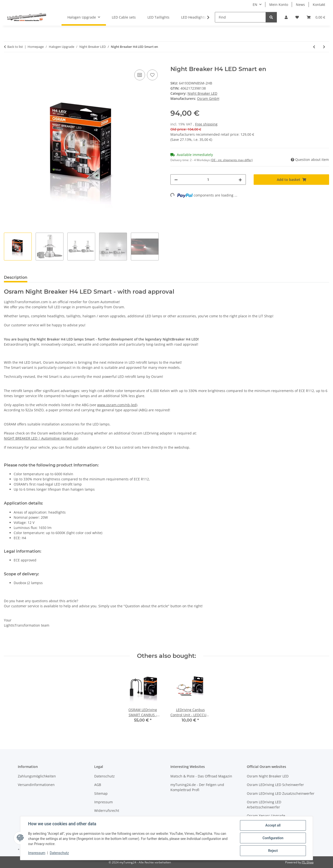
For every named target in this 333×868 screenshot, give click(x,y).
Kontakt (319, 5)
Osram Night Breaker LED (268, 776)
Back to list (15, 47)
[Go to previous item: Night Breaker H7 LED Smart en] (314, 47)
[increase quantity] (240, 180)
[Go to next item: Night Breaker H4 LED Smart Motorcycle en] (324, 47)
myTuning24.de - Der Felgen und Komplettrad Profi (197, 787)
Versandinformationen (36, 785)
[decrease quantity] (176, 180)
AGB (98, 785)
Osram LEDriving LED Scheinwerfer (275, 785)
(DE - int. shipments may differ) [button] (232, 160)
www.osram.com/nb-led (117, 405)
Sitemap (101, 793)
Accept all (273, 825)
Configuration (273, 838)
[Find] (240, 17)
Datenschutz (59, 853)
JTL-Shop (308, 862)
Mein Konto (279, 5)
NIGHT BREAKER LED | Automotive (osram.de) (41, 438)
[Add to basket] (8, 63)
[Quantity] (208, 180)
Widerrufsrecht (107, 811)
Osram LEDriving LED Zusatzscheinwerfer (281, 793)
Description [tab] (16, 277)
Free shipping (206, 124)
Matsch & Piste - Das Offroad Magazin (201, 776)
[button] (286, 17)
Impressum (37, 853)
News (300, 5)
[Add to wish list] (152, 75)
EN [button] (255, 5)
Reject (273, 851)
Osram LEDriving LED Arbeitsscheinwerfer (264, 805)
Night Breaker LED (202, 93)
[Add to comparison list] (140, 75)
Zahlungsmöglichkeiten (37, 776)
